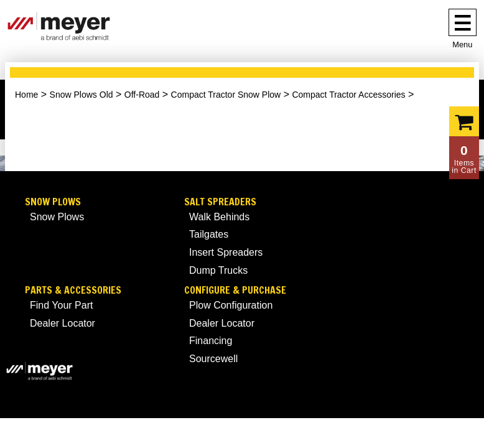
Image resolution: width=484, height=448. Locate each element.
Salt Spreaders (220, 202)
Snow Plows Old (81, 95)
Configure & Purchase (235, 290)
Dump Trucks (218, 270)
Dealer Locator (63, 323)
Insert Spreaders (226, 252)
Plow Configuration (231, 305)
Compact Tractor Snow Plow (226, 95)
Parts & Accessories (73, 290)
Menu (462, 44)
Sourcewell (213, 359)
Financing (211, 341)
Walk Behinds (219, 217)
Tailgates (209, 234)
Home (26, 95)
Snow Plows (53, 202)
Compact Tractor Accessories (348, 95)
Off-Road (142, 95)
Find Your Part (61, 305)
